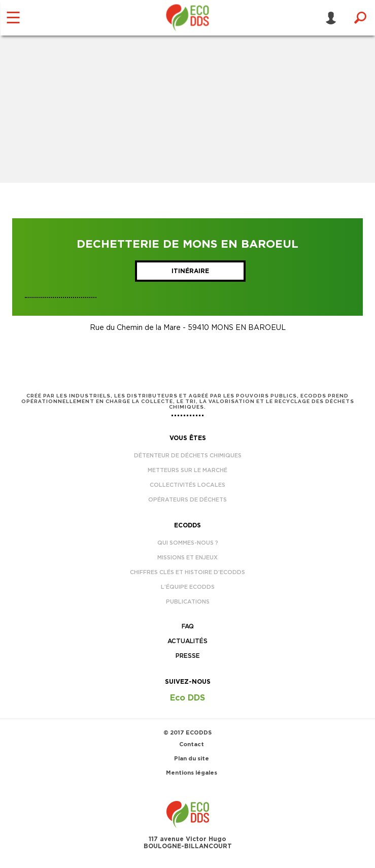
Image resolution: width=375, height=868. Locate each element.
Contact (192, 744)
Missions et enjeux (188, 558)
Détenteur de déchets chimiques (188, 456)
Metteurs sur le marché (188, 470)
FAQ (188, 626)
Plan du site (192, 759)
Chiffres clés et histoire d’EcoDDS (188, 572)
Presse (188, 656)
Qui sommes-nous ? (188, 543)
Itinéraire (190, 271)
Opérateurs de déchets (188, 500)
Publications (188, 602)
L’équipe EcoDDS (188, 587)
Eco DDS (188, 698)
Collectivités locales (188, 485)
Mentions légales (192, 773)
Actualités (188, 641)
